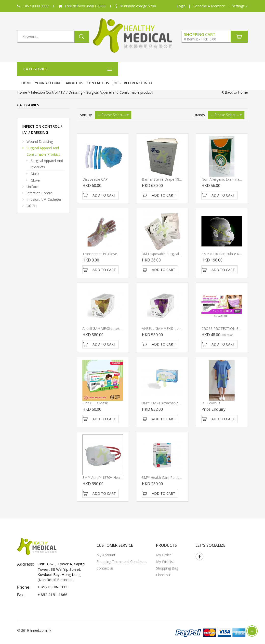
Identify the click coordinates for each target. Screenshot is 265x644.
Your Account (130, 69)
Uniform (33, 176)
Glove (35, 170)
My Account (106, 545)
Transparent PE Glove (100, 243)
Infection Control (40, 183)
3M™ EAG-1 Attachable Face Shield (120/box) (178, 393)
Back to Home (235, 82)
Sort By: (86, 105)
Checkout (164, 564)
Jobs (197, 69)
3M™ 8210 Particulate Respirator (227, 243)
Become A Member (209, 6)
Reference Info (219, 69)
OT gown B (211, 393)
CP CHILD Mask (95, 393)
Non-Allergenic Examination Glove (228, 169)
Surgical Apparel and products (47, 154)
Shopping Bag (167, 558)
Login (181, 6)
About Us (155, 69)
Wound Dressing (40, 131)
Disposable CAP (95, 169)
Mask (35, 163)
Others (32, 195)
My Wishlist (165, 551)
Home (107, 69)
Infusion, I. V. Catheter (44, 189)
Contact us (179, 69)
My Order (164, 545)
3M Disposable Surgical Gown (166, 243)
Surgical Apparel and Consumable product (43, 141)
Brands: (200, 105)
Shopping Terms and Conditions (122, 551)
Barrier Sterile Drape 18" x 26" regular (172, 169)
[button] (240, 6)
